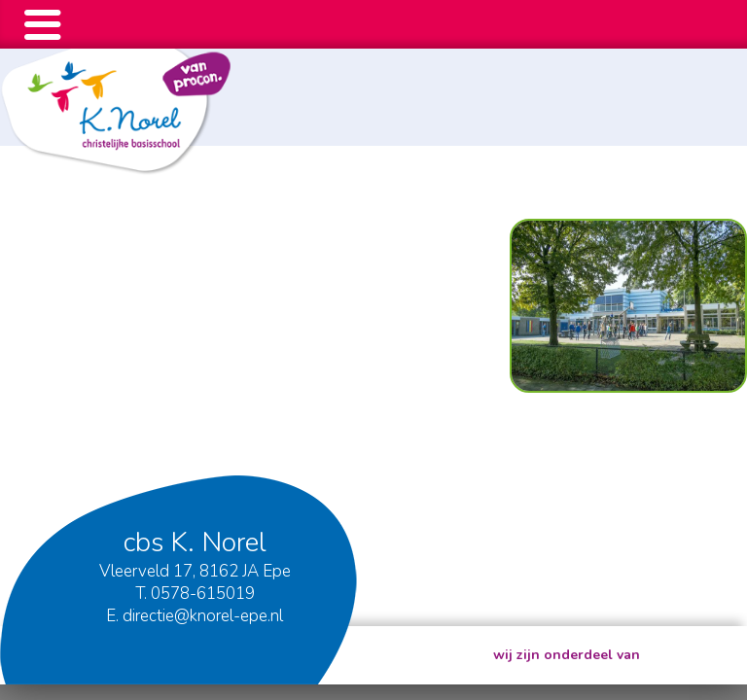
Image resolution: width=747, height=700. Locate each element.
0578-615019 (203, 594)
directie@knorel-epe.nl (203, 616)
